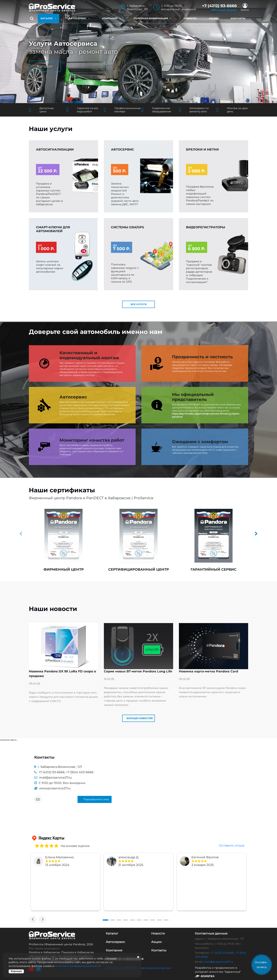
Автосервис (79, 18)
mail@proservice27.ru (55, 778)
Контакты (238, 18)
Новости (190, 18)
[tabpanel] (65, 882)
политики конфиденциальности (78, 966)
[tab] (106, 920)
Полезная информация (152, 18)
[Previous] (33, 920)
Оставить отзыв (232, 846)
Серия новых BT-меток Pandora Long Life (138, 672)
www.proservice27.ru (55, 789)
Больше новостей (140, 719)
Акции (214, 18)
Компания (112, 18)
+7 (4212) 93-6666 (52, 773)
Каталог (48, 18)
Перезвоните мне (96, 800)
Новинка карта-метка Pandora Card (209, 672)
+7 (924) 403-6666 (80, 773)
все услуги (139, 305)
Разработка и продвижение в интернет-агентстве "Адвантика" (218, 972)
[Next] (42, 920)
